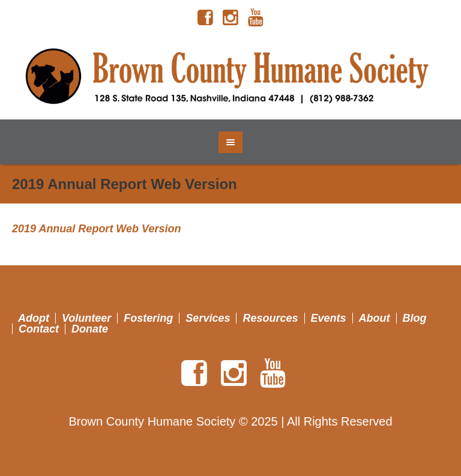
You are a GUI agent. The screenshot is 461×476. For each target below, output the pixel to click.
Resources (270, 318)
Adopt (34, 318)
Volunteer (86, 318)
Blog (415, 318)
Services (208, 318)
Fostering (148, 318)
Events (329, 318)
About (375, 318)
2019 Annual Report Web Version (96, 229)
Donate (90, 329)
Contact (39, 329)
